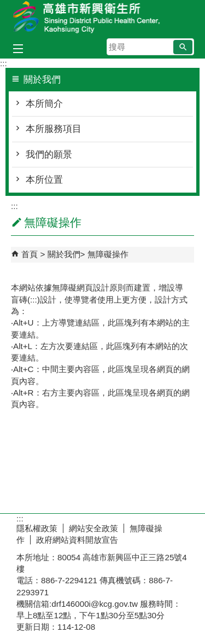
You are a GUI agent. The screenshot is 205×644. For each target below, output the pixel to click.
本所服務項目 (54, 129)
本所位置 (44, 180)
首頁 (30, 254)
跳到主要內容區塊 (6, 6)
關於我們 (64, 254)
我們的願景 (49, 155)
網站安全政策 (93, 528)
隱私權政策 (37, 528)
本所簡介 (44, 104)
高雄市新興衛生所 (103, 18)
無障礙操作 (108, 254)
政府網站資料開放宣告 (77, 540)
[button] (183, 47)
